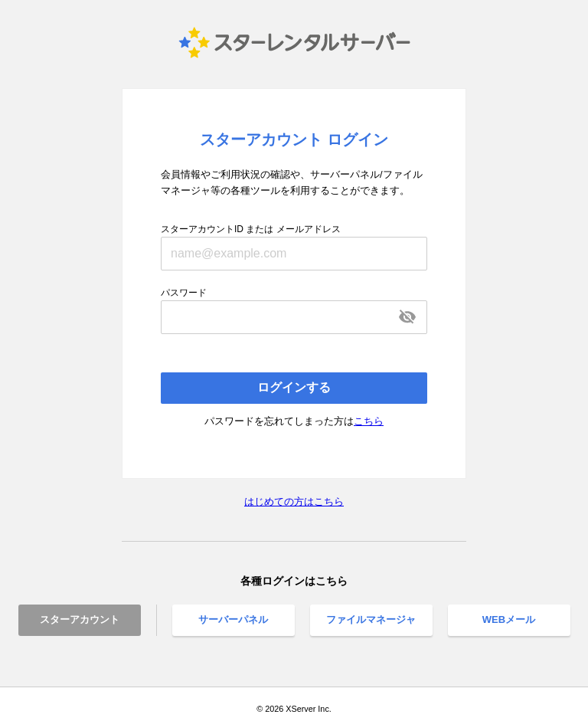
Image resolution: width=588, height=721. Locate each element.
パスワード (184, 293)
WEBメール (509, 619)
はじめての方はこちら (294, 501)
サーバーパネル (233, 619)
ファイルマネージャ (371, 619)
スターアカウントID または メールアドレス (251, 229)
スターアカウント (80, 619)
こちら (369, 421)
